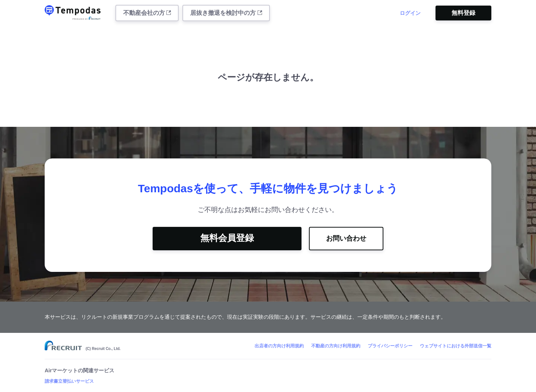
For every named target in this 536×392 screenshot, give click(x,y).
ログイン (410, 13)
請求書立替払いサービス (69, 381)
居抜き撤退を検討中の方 (226, 13)
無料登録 (463, 13)
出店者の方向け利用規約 (279, 346)
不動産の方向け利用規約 (336, 346)
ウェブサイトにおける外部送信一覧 (456, 346)
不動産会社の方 (147, 13)
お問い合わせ (346, 238)
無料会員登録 (227, 238)
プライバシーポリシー (390, 346)
